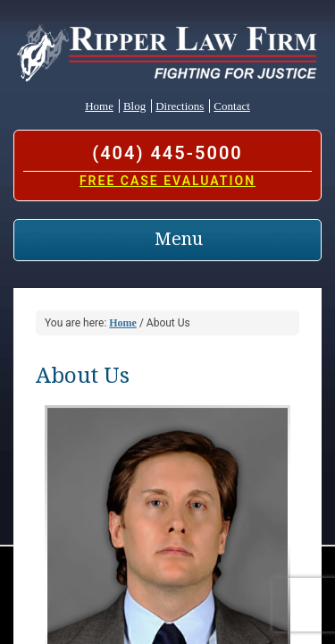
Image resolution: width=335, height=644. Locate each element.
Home (99, 106)
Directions (180, 106)
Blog (134, 106)
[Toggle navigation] (167, 240)
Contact (231, 106)
